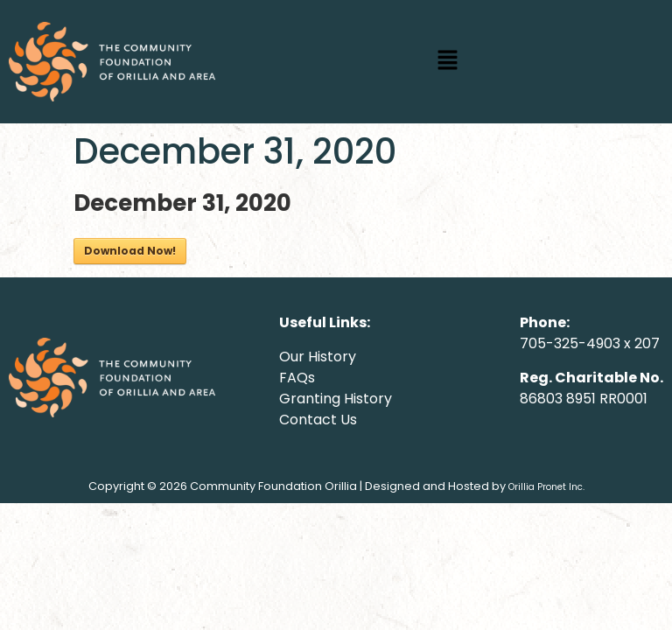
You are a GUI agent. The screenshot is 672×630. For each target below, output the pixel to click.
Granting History (336, 399)
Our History (318, 357)
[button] (448, 61)
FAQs (297, 378)
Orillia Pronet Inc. (546, 487)
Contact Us (318, 420)
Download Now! (130, 251)
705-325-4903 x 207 (590, 343)
